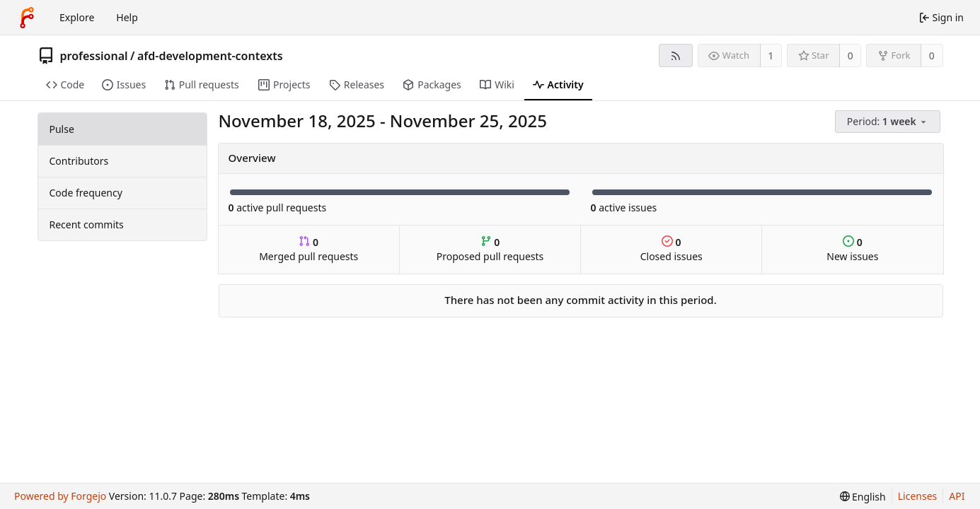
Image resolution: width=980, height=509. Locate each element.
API (957, 496)
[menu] (889, 122)
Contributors (79, 161)
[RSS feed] (675, 55)
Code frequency (86, 193)
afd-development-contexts (210, 56)
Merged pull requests (309, 249)
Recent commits (87, 224)
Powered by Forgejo (60, 496)
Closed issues (671, 249)
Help (127, 17)
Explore (77, 17)
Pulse (62, 129)
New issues (852, 249)
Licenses (918, 496)
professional (94, 56)
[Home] (27, 18)
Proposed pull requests (490, 249)
